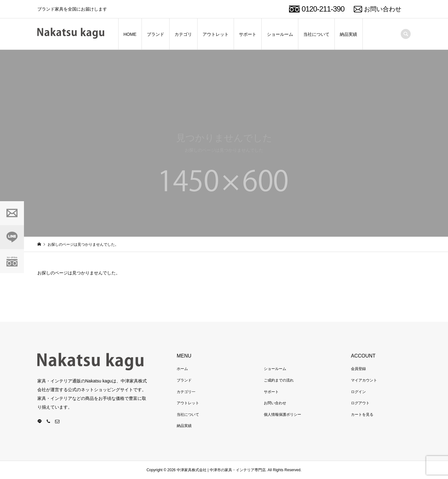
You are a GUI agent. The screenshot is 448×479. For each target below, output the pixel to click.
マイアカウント (364, 380)
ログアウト (360, 403)
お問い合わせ (383, 9)
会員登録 (358, 369)
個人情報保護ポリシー (282, 415)
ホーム (182, 369)
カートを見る (362, 415)
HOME (130, 34)
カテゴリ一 (186, 392)
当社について (316, 34)
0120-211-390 (323, 9)
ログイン (358, 392)
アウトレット (216, 34)
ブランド (156, 34)
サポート (248, 34)
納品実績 (348, 34)
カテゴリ (183, 34)
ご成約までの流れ (279, 380)
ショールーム (280, 34)
